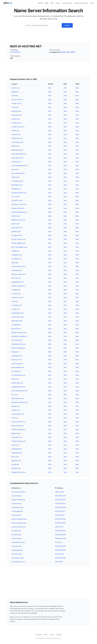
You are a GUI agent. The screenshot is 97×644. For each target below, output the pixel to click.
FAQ (46, 635)
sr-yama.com (16, 294)
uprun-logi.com (17, 363)
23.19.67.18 (59, 562)
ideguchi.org (16, 433)
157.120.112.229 (60, 558)
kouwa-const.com (18, 208)
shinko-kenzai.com (18, 429)
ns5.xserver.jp (16, 546)
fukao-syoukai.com (18, 348)
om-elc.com (16, 309)
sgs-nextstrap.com (18, 173)
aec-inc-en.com (17, 100)
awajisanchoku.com (19, 387)
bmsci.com (15, 379)
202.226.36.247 (60, 496)
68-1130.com (16, 278)
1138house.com (17, 138)
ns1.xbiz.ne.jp (16, 531)
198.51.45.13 (59, 527)
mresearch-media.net (19, 336)
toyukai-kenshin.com (19, 193)
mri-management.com (19, 165)
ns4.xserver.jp (16, 538)
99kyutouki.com (17, 150)
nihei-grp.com (16, 162)
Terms (52, 635)
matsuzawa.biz (17, 453)
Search (67, 25)
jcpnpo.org (15, 406)
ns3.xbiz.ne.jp (16, 503)
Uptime (58, 3)
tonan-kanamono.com (19, 391)
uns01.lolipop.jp (17, 511)
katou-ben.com (17, 321)
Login (92, 3)
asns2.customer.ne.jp (19, 519)
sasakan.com (16, 231)
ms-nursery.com (17, 142)
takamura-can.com (18, 220)
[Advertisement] (48, 36)
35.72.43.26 (59, 554)
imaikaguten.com (17, 313)
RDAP (47, 3)
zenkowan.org (17, 437)
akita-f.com (15, 146)
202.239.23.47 (60, 511)
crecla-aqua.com (18, 317)
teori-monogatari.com (19, 247)
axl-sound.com (17, 340)
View (50, 88)
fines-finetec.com (18, 398)
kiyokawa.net (16, 468)
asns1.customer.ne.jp (19, 523)
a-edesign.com (17, 255)
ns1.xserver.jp (16, 535)
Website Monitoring (81, 3)
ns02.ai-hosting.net (18, 500)
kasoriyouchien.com (19, 154)
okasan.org (15, 410)
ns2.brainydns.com (18, 542)
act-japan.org (16, 259)
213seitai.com (16, 189)
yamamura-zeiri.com (19, 204)
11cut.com (15, 107)
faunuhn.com (16, 111)
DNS (52, 3)
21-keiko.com (16, 123)
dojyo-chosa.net (17, 426)
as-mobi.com (16, 134)
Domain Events (67, 3)
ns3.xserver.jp (16, 496)
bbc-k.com (15, 457)
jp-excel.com (16, 329)
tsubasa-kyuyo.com (19, 441)
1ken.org (15, 418)
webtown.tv (16, 177)
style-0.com (16, 88)
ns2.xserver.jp (16, 554)
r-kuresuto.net (17, 305)
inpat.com (15, 301)
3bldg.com (15, 92)
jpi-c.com (15, 395)
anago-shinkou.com (19, 472)
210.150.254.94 (60, 519)
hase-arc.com (16, 360)
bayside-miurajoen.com (20, 402)
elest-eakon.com (17, 158)
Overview (39, 635)
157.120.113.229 (60, 507)
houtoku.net (16, 216)
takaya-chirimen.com (19, 332)
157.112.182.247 (60, 531)
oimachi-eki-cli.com (18, 266)
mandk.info (15, 251)
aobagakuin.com (17, 282)
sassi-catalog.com (18, 367)
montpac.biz (16, 290)
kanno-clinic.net (17, 383)
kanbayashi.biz (17, 449)
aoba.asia (15, 263)
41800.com (15, 131)
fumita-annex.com (18, 127)
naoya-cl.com (16, 103)
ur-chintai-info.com (18, 375)
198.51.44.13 (59, 492)
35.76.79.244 (60, 515)
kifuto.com (15, 445)
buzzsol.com (16, 371)
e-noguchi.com (17, 235)
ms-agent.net (16, 325)
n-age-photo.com (18, 414)
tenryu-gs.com (17, 115)
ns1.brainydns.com (18, 562)
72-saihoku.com (17, 181)
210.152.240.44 (60, 500)
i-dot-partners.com (18, 422)
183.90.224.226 (60, 538)
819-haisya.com (17, 185)
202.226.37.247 (60, 546)
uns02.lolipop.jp (17, 550)
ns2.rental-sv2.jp (17, 558)
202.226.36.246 (60, 535)
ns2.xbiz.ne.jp (16, 515)
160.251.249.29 (60, 550)
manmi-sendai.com (18, 286)
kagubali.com (16, 461)
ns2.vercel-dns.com (19, 527)
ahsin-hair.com (17, 228)
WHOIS (40, 3)
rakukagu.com (17, 356)
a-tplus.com (16, 119)
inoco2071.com (17, 200)
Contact (59, 635)
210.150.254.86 (60, 523)
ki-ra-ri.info (15, 197)
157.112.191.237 (60, 503)
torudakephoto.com (19, 344)
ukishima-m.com (17, 297)
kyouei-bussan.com (19, 239)
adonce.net (15, 224)
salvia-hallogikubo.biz (19, 212)
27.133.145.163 (15, 52)
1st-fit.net (15, 96)
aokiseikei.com (17, 270)
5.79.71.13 (58, 542)
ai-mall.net (15, 464)
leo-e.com (15, 169)
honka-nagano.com (19, 243)
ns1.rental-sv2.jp (17, 507)
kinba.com (15, 352)
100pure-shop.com (18, 274)
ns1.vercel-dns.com (18, 492)
